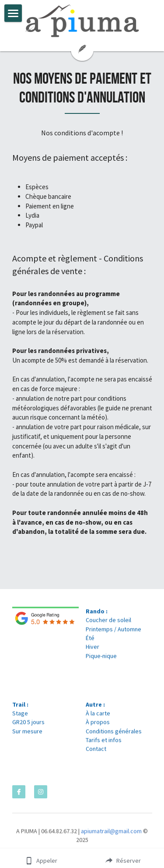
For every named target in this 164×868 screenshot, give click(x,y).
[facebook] (19, 792)
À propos (98, 725)
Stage (20, 716)
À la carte (98, 716)
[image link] (82, 21)
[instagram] (41, 792)
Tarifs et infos (104, 742)
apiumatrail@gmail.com (111, 834)
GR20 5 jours (28, 725)
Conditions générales (114, 734)
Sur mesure (27, 734)
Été (90, 640)
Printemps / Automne (113, 632)
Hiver (92, 649)
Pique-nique (101, 658)
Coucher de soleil (108, 623)
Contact (96, 752)
